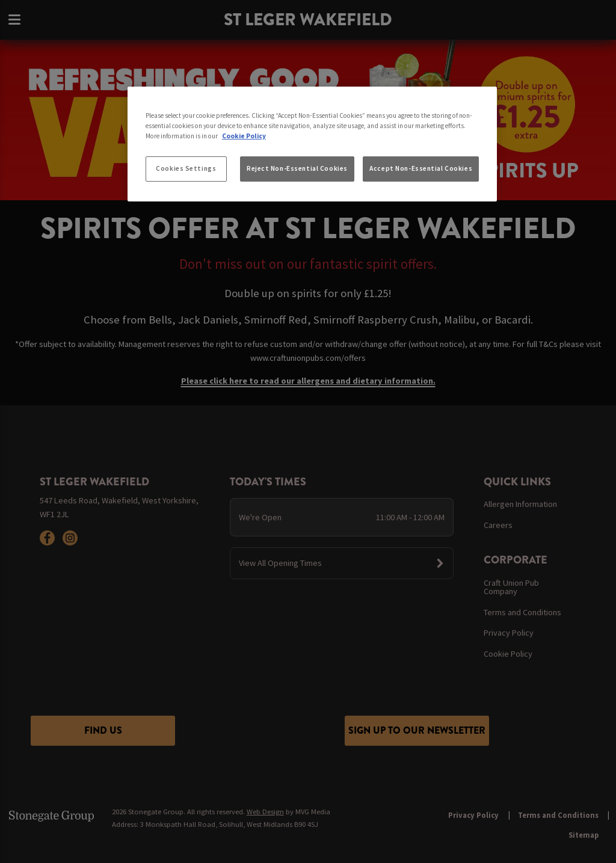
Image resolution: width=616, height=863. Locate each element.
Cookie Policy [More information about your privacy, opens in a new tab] (244, 136)
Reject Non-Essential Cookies (297, 168)
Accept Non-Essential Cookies (421, 168)
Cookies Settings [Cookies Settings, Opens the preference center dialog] (186, 168)
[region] (312, 144)
